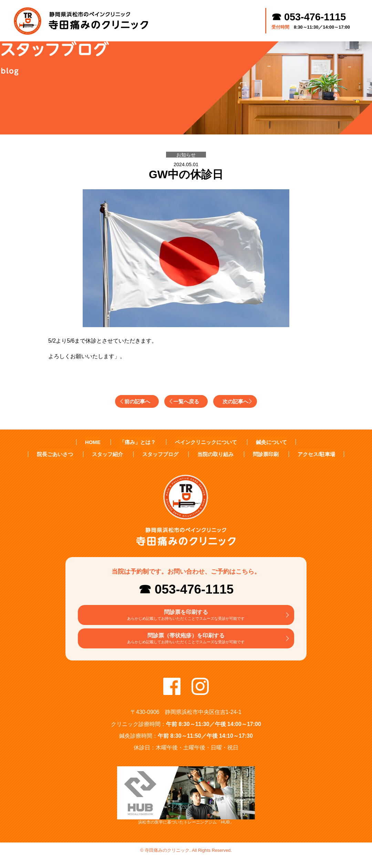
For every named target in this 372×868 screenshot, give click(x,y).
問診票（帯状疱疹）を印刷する (186, 645)
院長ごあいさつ (60, 454)
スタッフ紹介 (111, 454)
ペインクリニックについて (205, 442)
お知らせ (186, 155)
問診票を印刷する (186, 618)
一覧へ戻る (188, 401)
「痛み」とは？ (141, 442)
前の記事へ (120, 401)
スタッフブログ (161, 454)
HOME (97, 442)
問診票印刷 (262, 454)
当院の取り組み (214, 454)
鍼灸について (268, 442)
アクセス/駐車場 (311, 454)
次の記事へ (255, 401)
